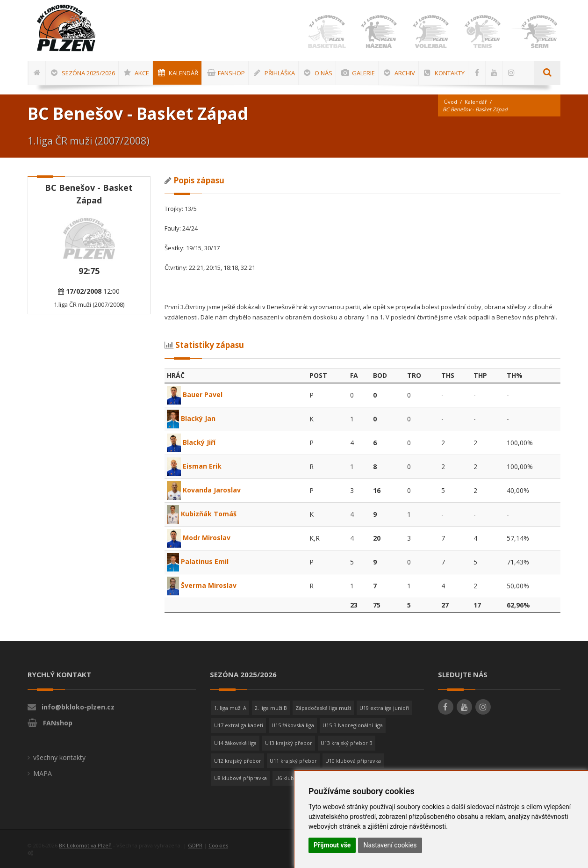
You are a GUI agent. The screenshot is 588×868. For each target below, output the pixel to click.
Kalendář (476, 102)
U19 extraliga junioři (384, 708)
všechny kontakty (59, 757)
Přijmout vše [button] (332, 845)
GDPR (195, 845)
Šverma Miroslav (202, 585)
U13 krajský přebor (289, 743)
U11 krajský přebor (293, 761)
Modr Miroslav (199, 538)
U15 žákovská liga (293, 725)
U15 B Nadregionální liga (353, 725)
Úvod (451, 102)
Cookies (218, 845)
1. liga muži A (230, 708)
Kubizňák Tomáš (202, 514)
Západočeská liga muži (323, 708)
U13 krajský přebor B (347, 743)
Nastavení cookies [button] (390, 845)
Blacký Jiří (191, 442)
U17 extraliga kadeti (239, 725)
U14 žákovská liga (235, 743)
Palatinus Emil (198, 561)
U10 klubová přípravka (353, 761)
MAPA (43, 773)
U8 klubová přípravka (240, 778)
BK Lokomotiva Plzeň (85, 845)
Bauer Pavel (195, 394)
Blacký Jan (191, 418)
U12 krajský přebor (238, 761)
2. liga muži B (271, 708)
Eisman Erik (194, 466)
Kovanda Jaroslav (204, 490)
